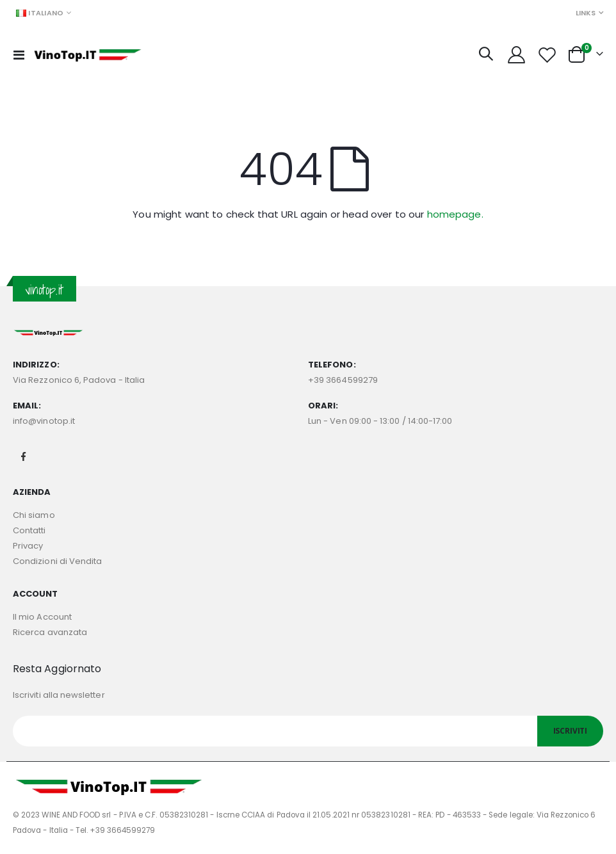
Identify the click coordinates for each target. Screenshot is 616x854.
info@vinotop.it (44, 421)
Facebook (24, 456)
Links (586, 13)
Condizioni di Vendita (57, 561)
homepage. (455, 214)
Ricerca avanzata (50, 632)
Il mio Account (42, 617)
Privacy (28, 546)
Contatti (29, 530)
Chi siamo (34, 515)
